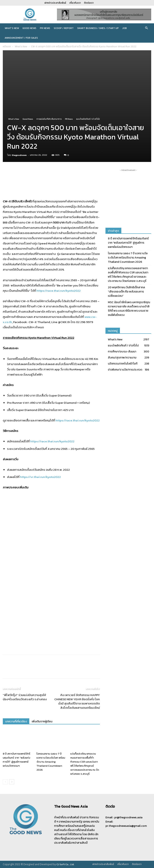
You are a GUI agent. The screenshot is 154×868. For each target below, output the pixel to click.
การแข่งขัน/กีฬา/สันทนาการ (49, 119)
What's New (21, 46)
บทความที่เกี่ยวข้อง (16, 721)
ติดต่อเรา (89, 3)
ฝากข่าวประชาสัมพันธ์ (55, 3)
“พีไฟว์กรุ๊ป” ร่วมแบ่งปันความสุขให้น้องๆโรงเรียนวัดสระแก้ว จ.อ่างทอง (25, 697)
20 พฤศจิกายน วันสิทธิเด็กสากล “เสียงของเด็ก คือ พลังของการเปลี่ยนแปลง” (126, 292)
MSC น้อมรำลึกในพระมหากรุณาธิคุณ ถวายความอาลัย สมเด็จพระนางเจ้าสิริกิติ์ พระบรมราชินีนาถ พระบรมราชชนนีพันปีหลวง (129, 309)
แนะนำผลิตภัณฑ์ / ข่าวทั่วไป (88, 119)
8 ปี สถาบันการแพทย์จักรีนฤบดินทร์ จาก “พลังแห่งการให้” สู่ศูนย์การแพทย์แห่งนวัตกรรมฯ (17, 760)
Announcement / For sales (21, 38)
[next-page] (12, 782)
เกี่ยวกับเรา (75, 3)
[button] (146, 28)
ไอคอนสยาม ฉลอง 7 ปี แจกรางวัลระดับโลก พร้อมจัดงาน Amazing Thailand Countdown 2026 (51, 762)
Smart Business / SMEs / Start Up (98, 28)
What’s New (12, 28)
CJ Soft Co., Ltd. (65, 864)
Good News (29, 28)
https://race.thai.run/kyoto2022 (59, 291)
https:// (61, 420)
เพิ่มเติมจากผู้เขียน (42, 721)
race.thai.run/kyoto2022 (83, 420)
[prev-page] (5, 782)
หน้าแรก (7, 46)
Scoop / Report (64, 28)
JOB (125, 28)
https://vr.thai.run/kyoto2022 (40, 477)
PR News (45, 28)
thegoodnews (19, 155)
